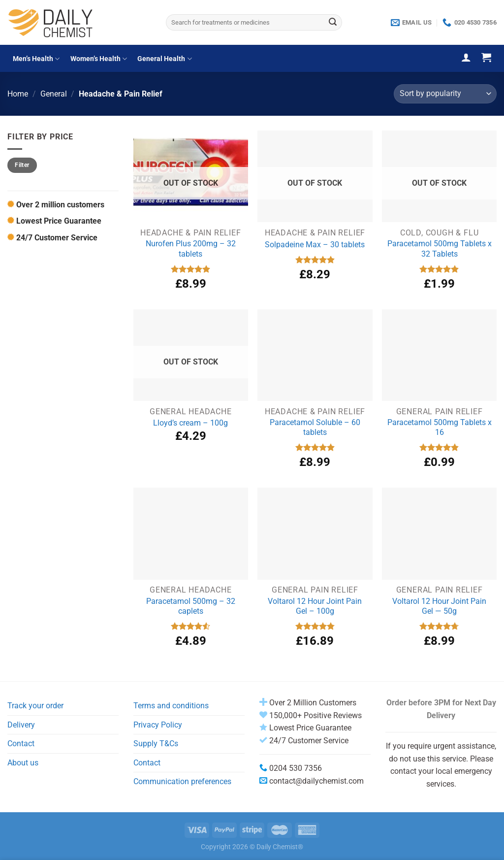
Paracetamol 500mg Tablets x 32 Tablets (440, 249)
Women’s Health (99, 59)
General (54, 94)
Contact (21, 744)
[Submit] (333, 23)
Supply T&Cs (156, 744)
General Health (164, 59)
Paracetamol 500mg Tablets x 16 (440, 428)
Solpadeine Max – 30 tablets (315, 245)
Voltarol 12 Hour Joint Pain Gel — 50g (439, 606)
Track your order (35, 706)
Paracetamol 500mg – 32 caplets (191, 606)
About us (23, 763)
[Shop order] (445, 94)
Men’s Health (36, 59)
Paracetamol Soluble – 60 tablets (315, 428)
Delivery (21, 725)
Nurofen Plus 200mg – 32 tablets (191, 249)
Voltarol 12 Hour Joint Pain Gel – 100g (315, 606)
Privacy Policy (158, 725)
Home (18, 94)
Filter (22, 165)
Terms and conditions (171, 706)
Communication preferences (182, 781)
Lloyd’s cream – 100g (190, 423)
